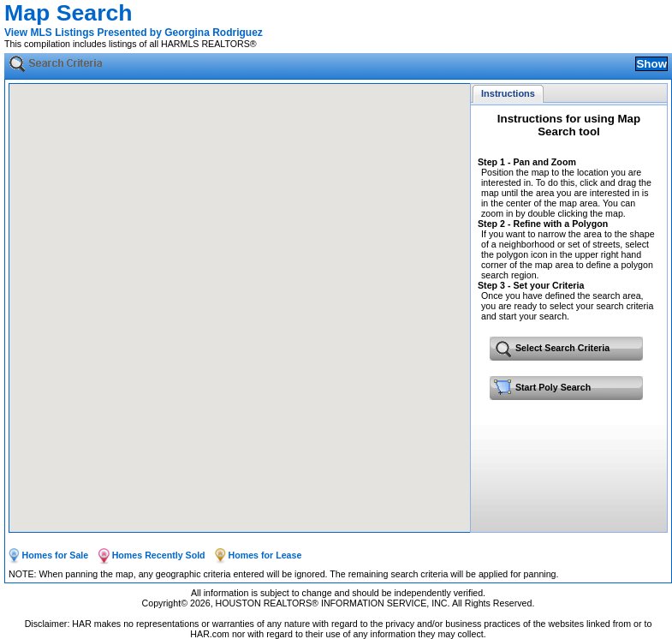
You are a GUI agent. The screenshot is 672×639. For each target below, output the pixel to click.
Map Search (68, 13)
